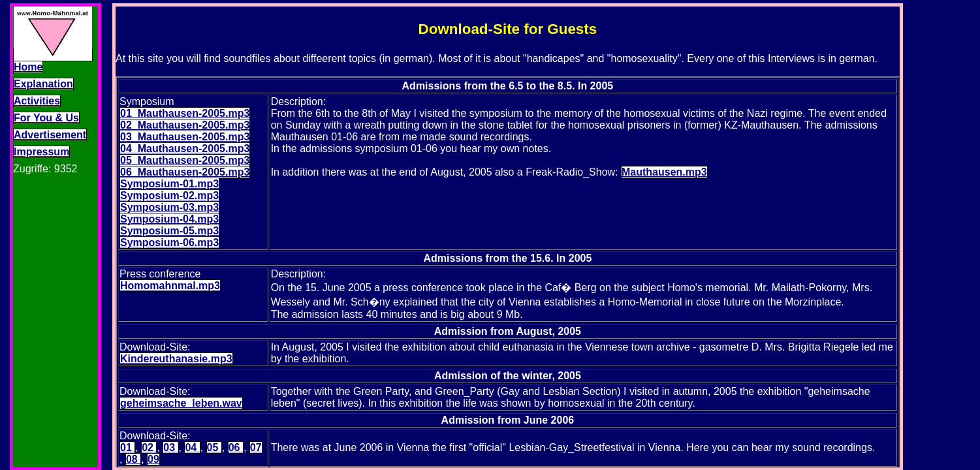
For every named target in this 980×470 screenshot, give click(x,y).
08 (133, 459)
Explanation (43, 84)
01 (127, 447)
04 (192, 447)
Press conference (160, 274)
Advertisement (50, 135)
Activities (37, 101)
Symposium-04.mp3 (169, 219)
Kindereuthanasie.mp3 (176, 359)
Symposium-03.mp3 (169, 207)
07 (256, 447)
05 (214, 447)
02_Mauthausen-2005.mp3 (185, 125)
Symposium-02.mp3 (169, 196)
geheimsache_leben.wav (181, 403)
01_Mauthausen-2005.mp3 (185, 113)
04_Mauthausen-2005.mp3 (185, 149)
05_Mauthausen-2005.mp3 (185, 160)
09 (153, 459)
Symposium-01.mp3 (169, 184)
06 (236, 447)
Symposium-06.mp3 (169, 243)
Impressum (41, 152)
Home (28, 67)
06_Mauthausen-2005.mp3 (185, 172)
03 (170, 447)
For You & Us (46, 118)
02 (149, 447)
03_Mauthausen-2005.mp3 (185, 137)
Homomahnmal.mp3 (170, 286)
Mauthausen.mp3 (664, 172)
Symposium (147, 102)
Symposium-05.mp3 (169, 231)
